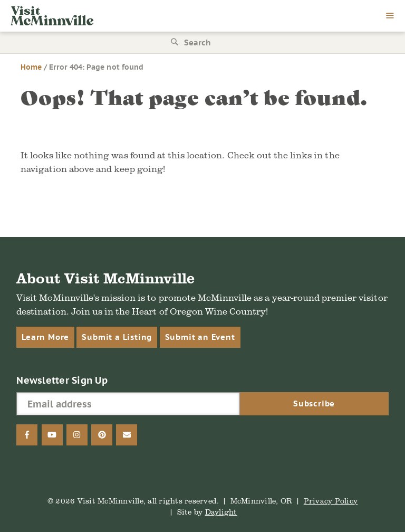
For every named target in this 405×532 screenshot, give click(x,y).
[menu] (390, 16)
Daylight (221, 512)
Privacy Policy (331, 501)
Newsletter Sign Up (62, 380)
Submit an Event (200, 337)
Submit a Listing (117, 337)
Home (31, 67)
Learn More (45, 337)
